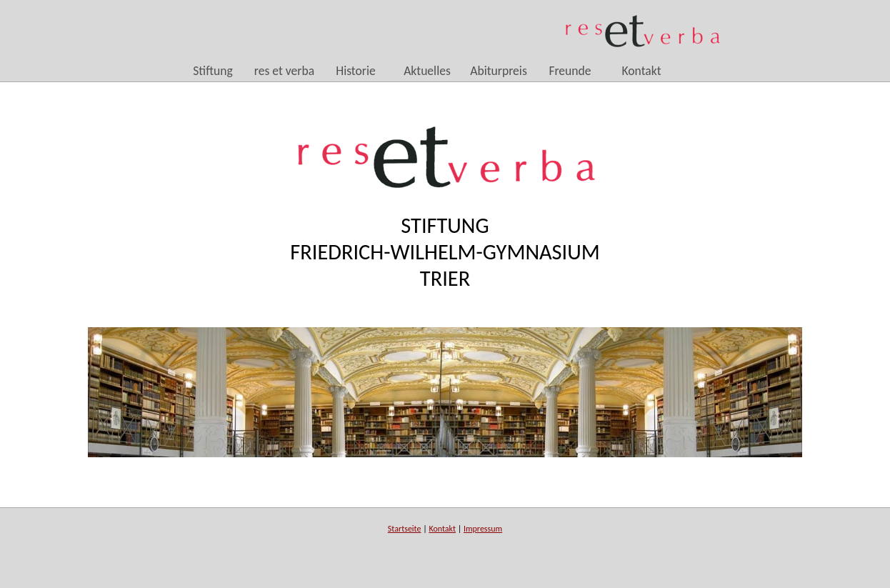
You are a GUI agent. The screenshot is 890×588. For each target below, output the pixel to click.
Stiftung (213, 71)
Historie (356, 71)
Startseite (405, 529)
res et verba (284, 71)
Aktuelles (427, 71)
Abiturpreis (499, 71)
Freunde (570, 71)
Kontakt (641, 71)
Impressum (483, 529)
